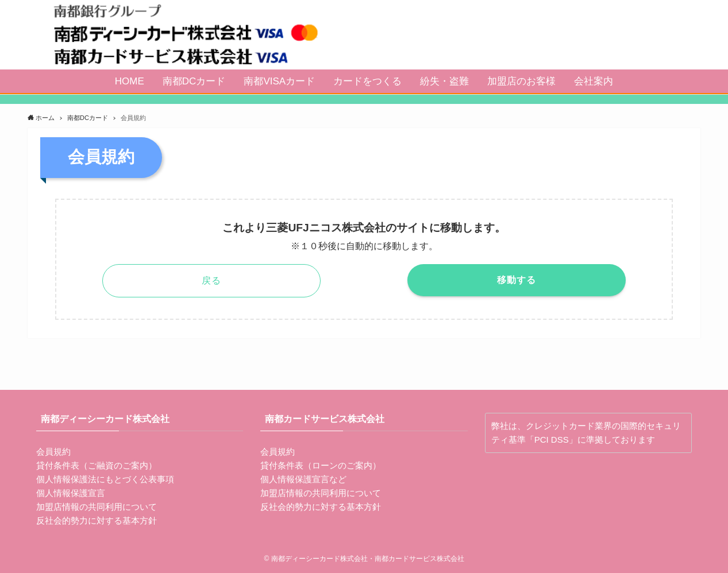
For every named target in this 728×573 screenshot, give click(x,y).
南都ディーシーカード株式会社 (105, 419)
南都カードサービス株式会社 (325, 419)
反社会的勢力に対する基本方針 (97, 520)
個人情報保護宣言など (303, 479)
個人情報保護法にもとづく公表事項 (105, 479)
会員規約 (53, 452)
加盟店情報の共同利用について (97, 507)
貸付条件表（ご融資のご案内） (97, 465)
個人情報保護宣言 (71, 493)
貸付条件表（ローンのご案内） (321, 465)
